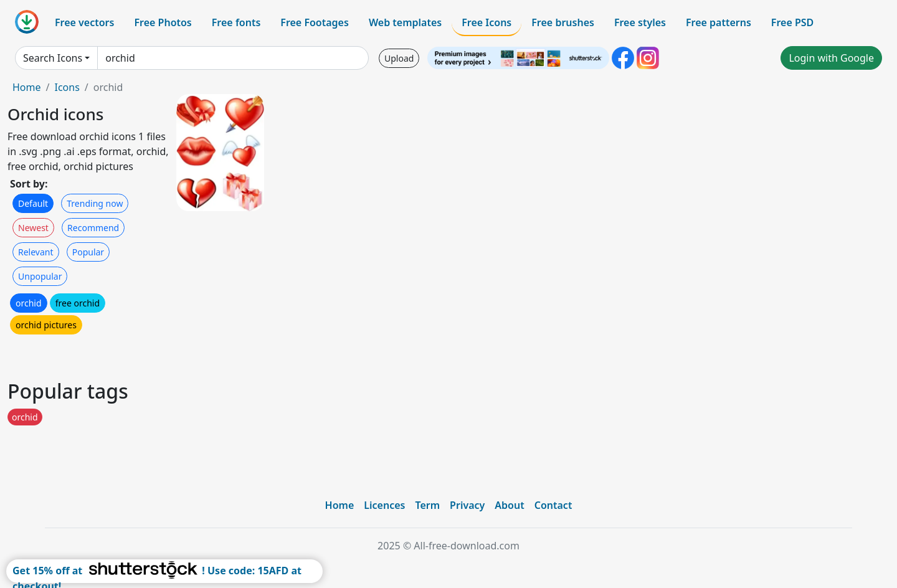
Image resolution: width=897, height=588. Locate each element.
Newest (33, 228)
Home (27, 87)
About (509, 505)
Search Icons (53, 58)
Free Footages (315, 22)
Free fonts (236, 22)
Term (427, 505)
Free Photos (163, 22)
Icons (67, 87)
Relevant (36, 252)
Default (33, 203)
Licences (384, 505)
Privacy (467, 505)
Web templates (405, 22)
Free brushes (563, 22)
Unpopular (40, 276)
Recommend (93, 228)
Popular (88, 252)
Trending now (95, 203)
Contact (553, 505)
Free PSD (792, 22)
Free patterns (719, 22)
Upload (399, 58)
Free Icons (486, 22)
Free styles (640, 22)
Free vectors (84, 22)
